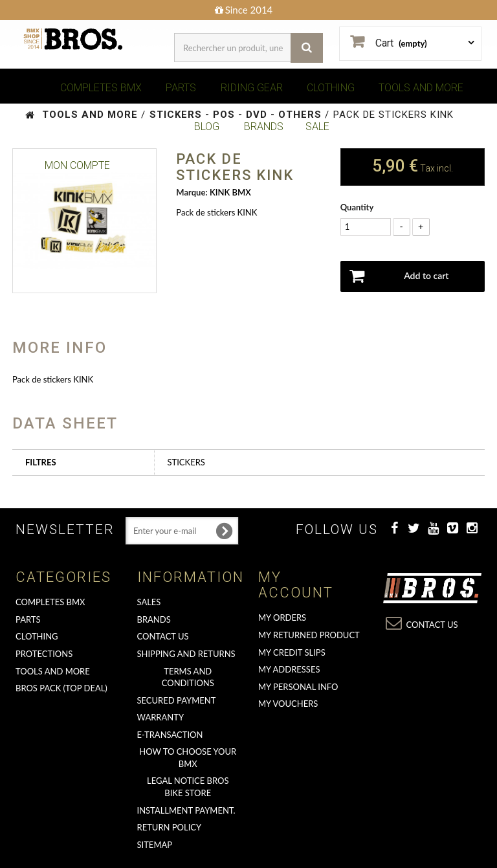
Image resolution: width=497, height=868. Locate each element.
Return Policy (170, 827)
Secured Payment (177, 700)
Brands (154, 619)
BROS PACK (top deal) (61, 688)
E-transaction (170, 735)
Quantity (357, 207)
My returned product (309, 635)
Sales (149, 602)
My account (296, 585)
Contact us (163, 636)
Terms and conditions (188, 677)
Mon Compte (77, 165)
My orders (282, 618)
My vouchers (288, 704)
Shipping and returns (186, 654)
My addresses (289, 669)
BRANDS (264, 127)
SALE (317, 127)
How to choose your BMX (188, 758)
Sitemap (155, 845)
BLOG (207, 127)
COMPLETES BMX (101, 88)
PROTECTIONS (44, 654)
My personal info (298, 687)
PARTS (181, 88)
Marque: (192, 192)
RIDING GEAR (252, 88)
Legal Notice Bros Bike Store (188, 787)
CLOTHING (331, 88)
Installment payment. (186, 810)
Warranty (161, 717)
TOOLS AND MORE (421, 88)
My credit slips (292, 652)
